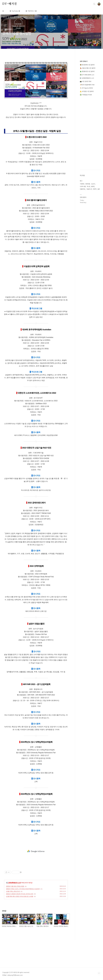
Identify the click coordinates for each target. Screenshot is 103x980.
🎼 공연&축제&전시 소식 (14, 883)
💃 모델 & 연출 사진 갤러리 (88, 68)
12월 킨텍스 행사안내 (13, 891)
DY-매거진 (10, 4)
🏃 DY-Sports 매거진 (86, 88)
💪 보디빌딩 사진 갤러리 (87, 91)
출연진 (93, 186)
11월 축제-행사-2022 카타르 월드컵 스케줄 (20, 896)
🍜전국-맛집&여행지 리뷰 (87, 85)
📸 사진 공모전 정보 (86, 81)
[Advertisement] (36, 851)
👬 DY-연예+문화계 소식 (87, 75)
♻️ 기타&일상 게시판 (86, 95)
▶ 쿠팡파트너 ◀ (31, 11)
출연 (99, 189)
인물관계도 (83, 189)
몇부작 (95, 189)
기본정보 (82, 184)
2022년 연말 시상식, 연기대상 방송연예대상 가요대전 (23, 889)
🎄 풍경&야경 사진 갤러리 (87, 71)
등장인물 (88, 184)
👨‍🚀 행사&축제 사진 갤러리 (87, 65)
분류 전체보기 (84, 61)
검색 (94, 4)
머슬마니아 (89, 189)
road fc (93, 184)
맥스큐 (88, 186)
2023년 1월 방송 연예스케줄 (15, 886)
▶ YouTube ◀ (15, 11)
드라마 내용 (83, 186)
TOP (99, 973)
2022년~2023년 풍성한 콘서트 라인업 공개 (20, 894)
